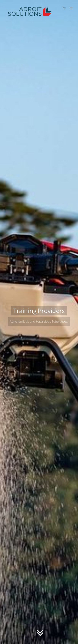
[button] (40, 632)
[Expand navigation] (71, 8)
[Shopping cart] (65, 8)
